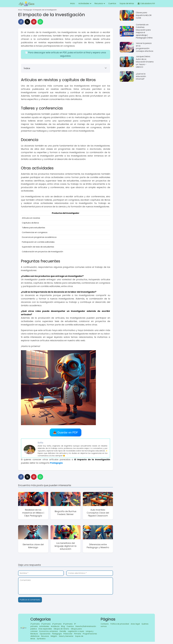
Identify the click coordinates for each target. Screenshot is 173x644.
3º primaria (46, 624)
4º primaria (57, 624)
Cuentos (112, 3)
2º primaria (35, 624)
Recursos (99, 3)
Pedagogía (57, 634)
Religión (54, 636)
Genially (63, 631)
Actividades (84, 3)
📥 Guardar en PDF (65, 432)
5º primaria (68, 624)
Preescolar (68, 634)
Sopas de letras (127, 3)
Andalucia (55, 626)
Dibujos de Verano (61, 629)
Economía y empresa (49, 631)
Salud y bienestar (66, 636)
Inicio (73, 3)
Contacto (105, 624)
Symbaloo (41, 639)
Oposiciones (45, 634)
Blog (63, 626)
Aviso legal (135, 624)
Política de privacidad (120, 624)
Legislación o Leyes (76, 631)
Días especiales (45, 629)
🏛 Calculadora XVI (146, 3)
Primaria (78, 634)
